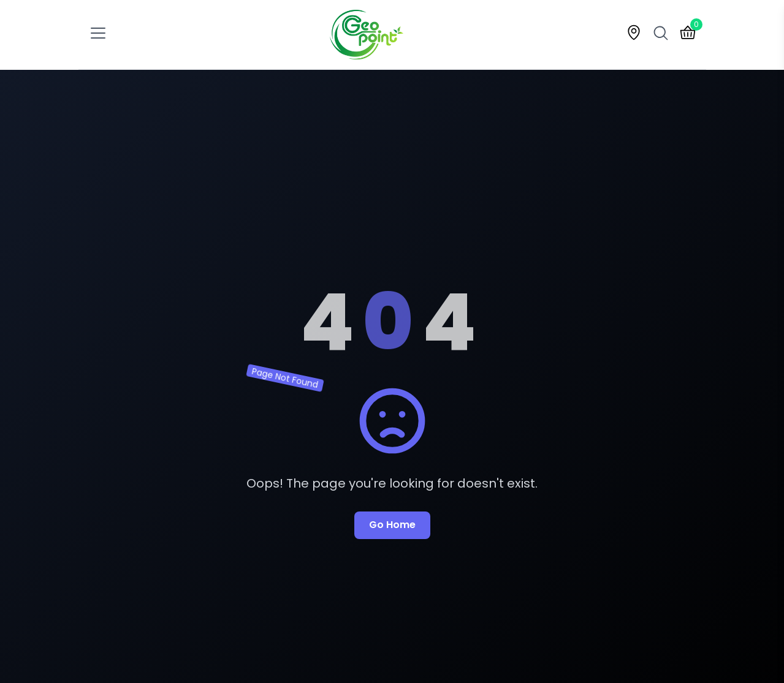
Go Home (392, 525)
